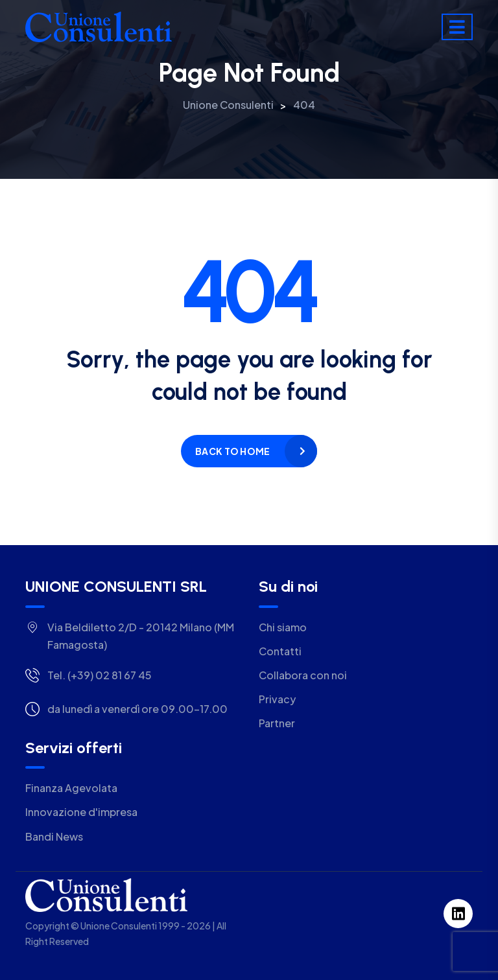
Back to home (232, 451)
